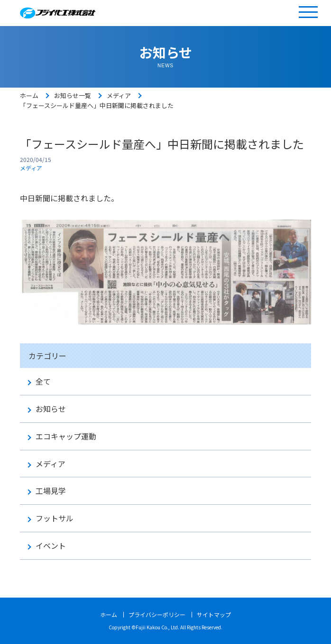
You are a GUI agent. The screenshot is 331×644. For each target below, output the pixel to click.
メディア (119, 95)
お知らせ (51, 409)
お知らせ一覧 (73, 95)
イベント (51, 546)
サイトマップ (214, 614)
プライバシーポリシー (157, 614)
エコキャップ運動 (66, 436)
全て (43, 381)
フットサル (55, 518)
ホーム (29, 95)
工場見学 (51, 491)
